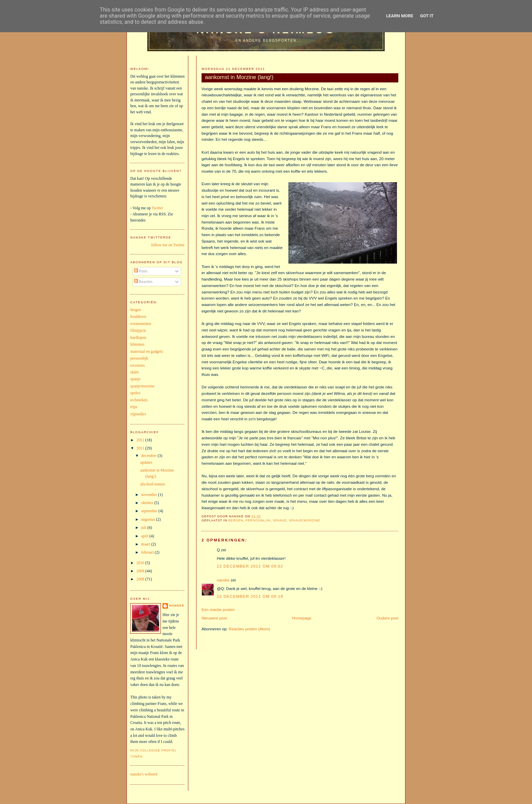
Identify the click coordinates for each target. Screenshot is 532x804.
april (145, 536)
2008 (141, 579)
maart (146, 544)
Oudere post (387, 618)
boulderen (138, 317)
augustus (149, 520)
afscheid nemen (153, 484)
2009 (141, 571)
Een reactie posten (218, 609)
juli (144, 528)
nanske (223, 580)
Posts (141, 271)
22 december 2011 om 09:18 (250, 596)
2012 (141, 440)
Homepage (302, 618)
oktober (148, 503)
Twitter (157, 208)
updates (146, 463)
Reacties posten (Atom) (249, 629)
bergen (236, 520)
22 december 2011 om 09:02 (250, 566)
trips (134, 407)
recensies (138, 366)
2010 (141, 563)
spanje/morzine (305, 520)
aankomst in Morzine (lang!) (239, 77)
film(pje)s (138, 331)
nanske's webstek (144, 774)
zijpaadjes (138, 414)
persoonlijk (258, 520)
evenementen (141, 324)
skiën (135, 372)
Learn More (400, 16)
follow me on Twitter (168, 245)
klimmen (137, 344)
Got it (427, 16)
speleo (135, 393)
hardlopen (138, 338)
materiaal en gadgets (147, 352)
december (149, 456)
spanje (280, 520)
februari (148, 552)
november (150, 495)
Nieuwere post (214, 618)
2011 (141, 448)
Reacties (143, 282)
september (150, 511)
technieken (139, 400)
